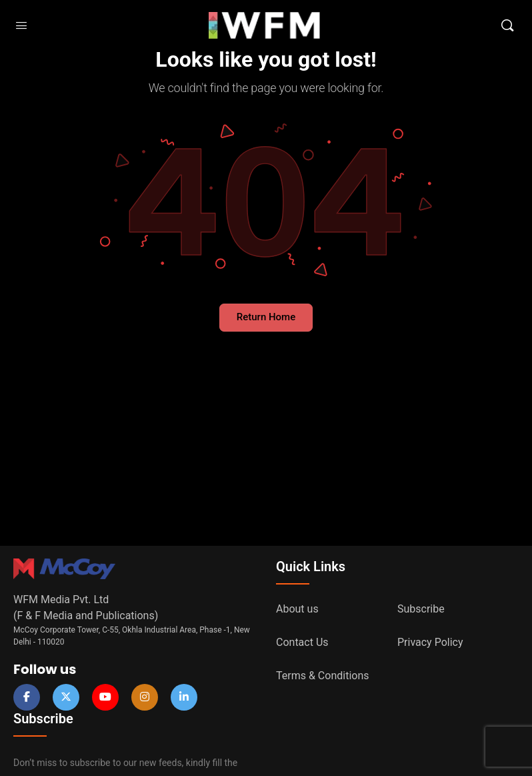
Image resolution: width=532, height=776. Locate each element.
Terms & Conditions (323, 676)
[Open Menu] (21, 25)
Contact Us (302, 642)
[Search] (507, 25)
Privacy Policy (430, 642)
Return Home (266, 317)
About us (297, 609)
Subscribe (421, 609)
